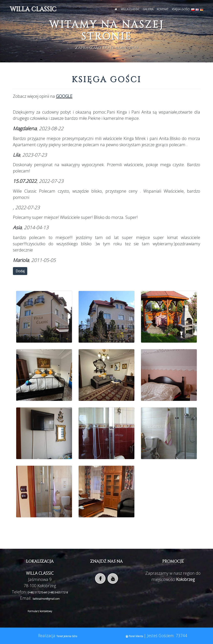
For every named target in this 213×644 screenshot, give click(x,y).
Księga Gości (181, 9)
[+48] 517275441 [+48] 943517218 (48, 593)
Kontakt (163, 9)
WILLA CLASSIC (33, 9)
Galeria (148, 9)
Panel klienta (135, 636)
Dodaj (20, 271)
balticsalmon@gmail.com (46, 599)
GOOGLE (64, 96)
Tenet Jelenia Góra (67, 636)
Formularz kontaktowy (40, 611)
